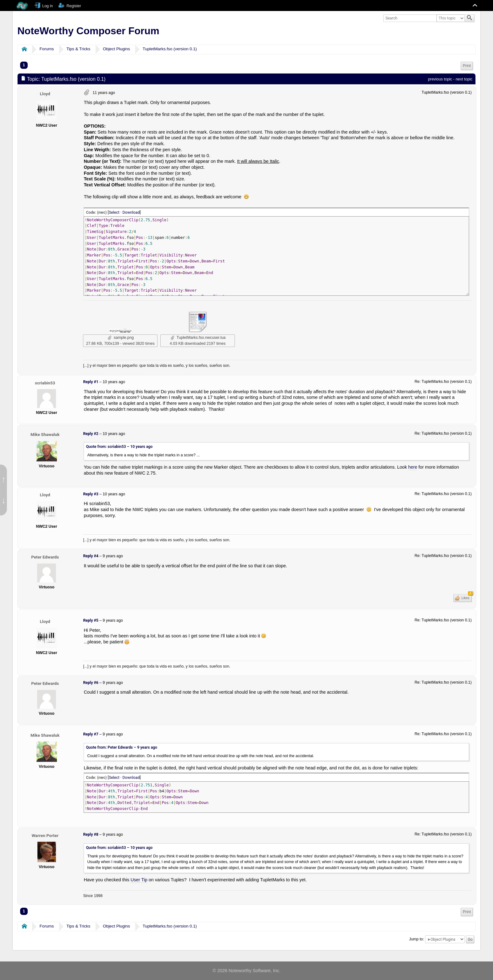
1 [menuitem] (24, 65)
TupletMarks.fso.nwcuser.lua (198, 338)
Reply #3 (91, 494)
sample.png (121, 338)
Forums (47, 49)
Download (131, 212)
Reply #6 (91, 683)
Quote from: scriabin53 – (119, 447)
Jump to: (416, 939)
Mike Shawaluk (45, 434)
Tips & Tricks (78, 49)
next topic (464, 79)
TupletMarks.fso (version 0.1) (170, 49)
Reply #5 (91, 620)
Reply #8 (91, 834)
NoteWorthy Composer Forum (88, 31)
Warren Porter (45, 835)
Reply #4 (91, 556)
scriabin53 (45, 383)
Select (114, 212)
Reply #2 (91, 434)
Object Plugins (116, 49)
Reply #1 (91, 382)
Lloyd (45, 94)
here (413, 467)
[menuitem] (467, 66)
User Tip (139, 880)
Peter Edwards (45, 557)
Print (467, 66)
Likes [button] (466, 597)
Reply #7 (91, 734)
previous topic (440, 79)
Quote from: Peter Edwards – (122, 747)
